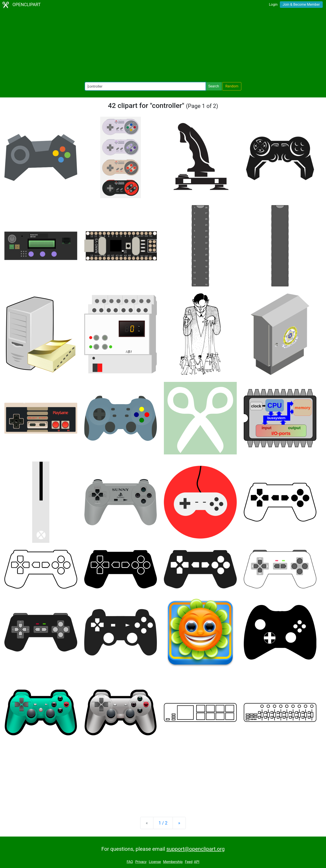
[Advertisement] (163, 46)
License (155, 862)
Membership (173, 862)
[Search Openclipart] (145, 86)
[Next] (179, 823)
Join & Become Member (301, 4)
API (197, 862)
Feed (189, 862)
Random (232, 86)
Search (214, 86)
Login (273, 4)
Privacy (141, 862)
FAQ (130, 862)
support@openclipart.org (195, 849)
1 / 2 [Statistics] (163, 823)
